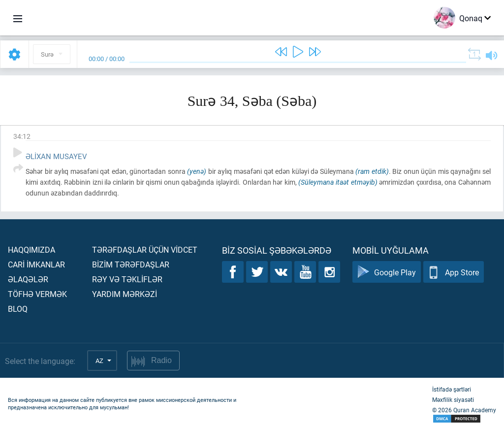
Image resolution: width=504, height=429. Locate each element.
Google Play (387, 272)
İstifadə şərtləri (452, 389)
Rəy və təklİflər (127, 279)
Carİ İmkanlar (36, 264)
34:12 (22, 136)
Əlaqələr (28, 279)
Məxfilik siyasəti (453, 399)
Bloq (18, 309)
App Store (454, 272)
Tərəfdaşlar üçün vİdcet (145, 249)
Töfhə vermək (37, 294)
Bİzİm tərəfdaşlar (131, 264)
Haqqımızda (31, 249)
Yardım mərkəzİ (125, 294)
